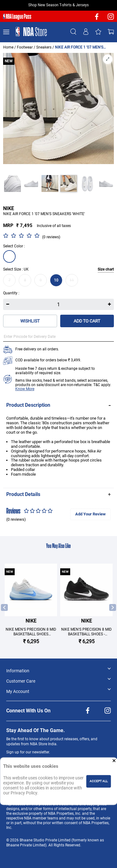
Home (8, 47)
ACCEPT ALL (99, 781)
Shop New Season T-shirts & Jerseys (59, 5)
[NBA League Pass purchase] (17, 17)
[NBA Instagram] (111, 19)
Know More (25, 389)
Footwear (25, 47)
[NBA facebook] (97, 19)
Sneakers (44, 47)
